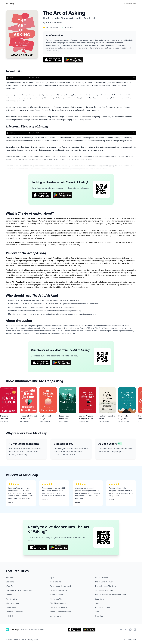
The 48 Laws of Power (104, 582)
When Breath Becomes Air (61, 586)
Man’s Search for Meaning (61, 612)
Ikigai (97, 612)
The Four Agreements (14, 612)
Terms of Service (20, 639)
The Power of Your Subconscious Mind (110, 595)
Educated (10, 578)
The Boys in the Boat (59, 607)
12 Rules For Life (102, 578)
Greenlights (100, 599)
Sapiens (9, 595)
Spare (53, 578)
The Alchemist (11, 607)
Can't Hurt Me (56, 599)
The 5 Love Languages (59, 603)
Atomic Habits (11, 599)
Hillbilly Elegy (11, 616)
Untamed (99, 603)
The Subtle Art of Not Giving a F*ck (20, 590)
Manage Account (130, 3)
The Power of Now (102, 607)
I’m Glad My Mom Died (104, 590)
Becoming (10, 582)
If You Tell (10, 586)
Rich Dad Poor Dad (58, 595)
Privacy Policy (33, 639)
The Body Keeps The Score (106, 586)
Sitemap (9, 639)
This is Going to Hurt (59, 590)
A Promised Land (13, 603)
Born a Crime (56, 582)
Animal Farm (56, 616)
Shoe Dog (99, 616)
